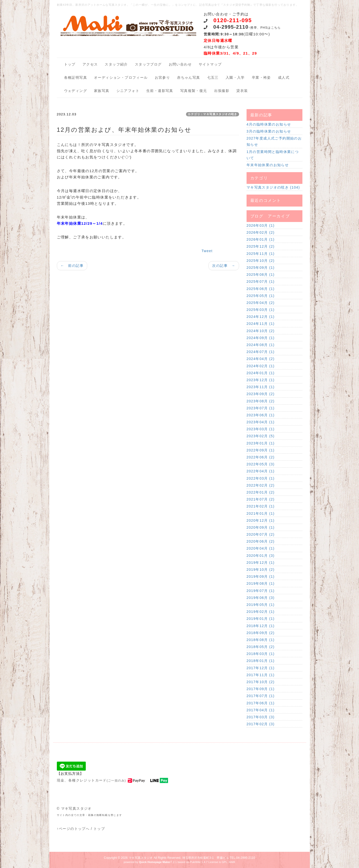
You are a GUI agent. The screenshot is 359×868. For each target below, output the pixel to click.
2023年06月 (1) (261, 415)
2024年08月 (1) (261, 345)
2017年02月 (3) (261, 724)
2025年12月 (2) (261, 246)
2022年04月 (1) (261, 471)
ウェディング (76, 91)
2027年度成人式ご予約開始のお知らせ (274, 141)
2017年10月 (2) (261, 682)
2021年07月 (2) (261, 499)
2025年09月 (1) (261, 268)
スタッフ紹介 (116, 64)
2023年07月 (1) (261, 408)
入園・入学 (235, 77)
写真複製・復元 (194, 91)
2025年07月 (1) (261, 282)
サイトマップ (210, 64)
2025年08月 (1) (261, 275)
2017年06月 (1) (261, 703)
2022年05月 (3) (261, 464)
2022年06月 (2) (261, 457)
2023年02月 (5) (261, 436)
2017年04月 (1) (261, 710)
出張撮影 (222, 91)
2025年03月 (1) (261, 310)
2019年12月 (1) (261, 563)
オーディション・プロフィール (121, 77)
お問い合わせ (180, 64)
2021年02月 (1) (261, 506)
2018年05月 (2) (261, 647)
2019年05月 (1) (261, 605)
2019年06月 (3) (261, 598)
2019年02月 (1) (261, 612)
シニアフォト (128, 91)
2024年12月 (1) (261, 317)
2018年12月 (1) (261, 626)
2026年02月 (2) (261, 232)
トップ (70, 64)
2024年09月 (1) (261, 338)
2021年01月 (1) (261, 513)
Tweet (207, 251)
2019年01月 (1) (261, 619)
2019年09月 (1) (261, 577)
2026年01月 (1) (261, 239)
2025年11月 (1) (261, 254)
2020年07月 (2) (261, 534)
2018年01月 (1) (261, 661)
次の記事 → (224, 266)
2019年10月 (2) (261, 570)
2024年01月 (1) (261, 373)
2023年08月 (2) (261, 401)
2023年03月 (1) (261, 429)
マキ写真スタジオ (141, 858)
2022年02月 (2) (261, 485)
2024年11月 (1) (261, 324)
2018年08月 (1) (261, 640)
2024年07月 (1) (261, 352)
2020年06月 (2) (261, 541)
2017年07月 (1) (261, 696)
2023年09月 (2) (261, 394)
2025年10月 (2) (261, 261)
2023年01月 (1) (261, 443)
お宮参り (163, 77)
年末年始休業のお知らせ (268, 165)
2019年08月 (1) (261, 583)
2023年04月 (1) (261, 422)
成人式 (284, 77)
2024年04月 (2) (261, 359)
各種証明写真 (76, 77)
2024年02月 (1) (261, 366)
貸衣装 (242, 91)
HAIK (232, 862)
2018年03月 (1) (261, 654)
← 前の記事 (72, 266)
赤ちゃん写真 (188, 77)
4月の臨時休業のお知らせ (269, 124)
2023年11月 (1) (261, 387)
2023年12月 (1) (261, 380)
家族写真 (102, 91)
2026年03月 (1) (261, 225)
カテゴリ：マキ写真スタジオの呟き (212, 114)
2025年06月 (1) (261, 289)
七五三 (213, 77)
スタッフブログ (148, 64)
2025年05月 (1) (261, 296)
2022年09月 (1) (261, 450)
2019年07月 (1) (261, 591)
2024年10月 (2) (261, 331)
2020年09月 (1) (261, 527)
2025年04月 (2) (261, 303)
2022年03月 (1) (261, 478)
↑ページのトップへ (73, 829)
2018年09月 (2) (261, 633)
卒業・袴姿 (261, 77)
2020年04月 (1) (261, 548)
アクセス (90, 64)
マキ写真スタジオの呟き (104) (273, 187)
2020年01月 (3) (261, 556)
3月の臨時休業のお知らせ (269, 131)
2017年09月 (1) (261, 689)
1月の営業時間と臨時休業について (273, 155)
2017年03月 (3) (261, 717)
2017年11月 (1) (261, 675)
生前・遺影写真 (160, 91)
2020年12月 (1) (261, 520)
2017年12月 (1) (261, 668)
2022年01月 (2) (261, 492)
